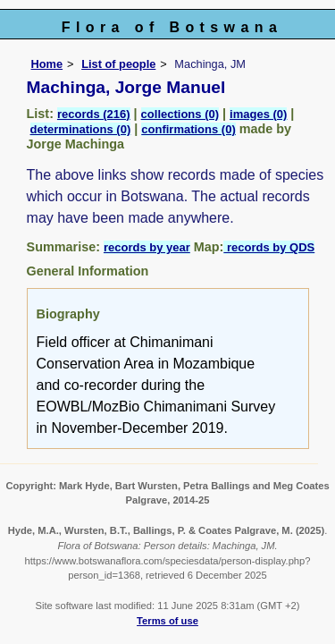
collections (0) (180, 114)
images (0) (258, 114)
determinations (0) (81, 129)
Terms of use (167, 621)
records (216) (94, 114)
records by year (147, 247)
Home (47, 64)
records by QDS (269, 247)
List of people (118, 64)
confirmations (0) (188, 129)
